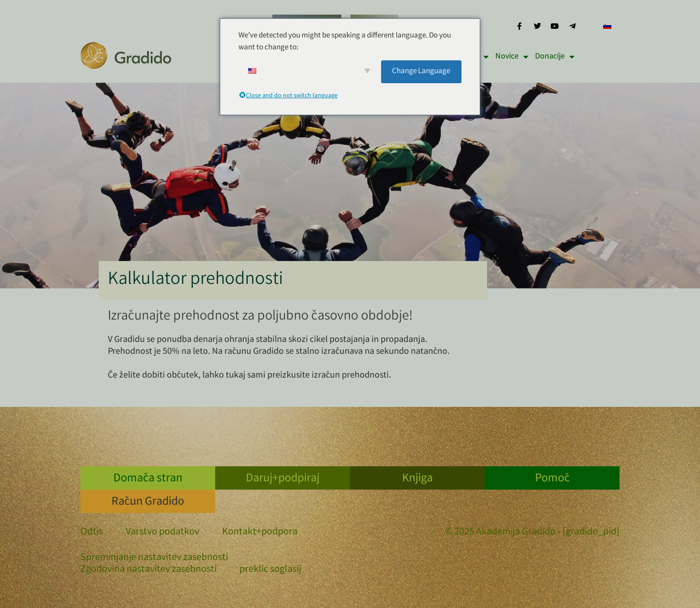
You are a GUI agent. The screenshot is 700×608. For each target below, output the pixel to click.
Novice (512, 57)
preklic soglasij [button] (270, 570)
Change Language (421, 72)
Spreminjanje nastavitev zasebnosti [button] (154, 558)
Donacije (555, 57)
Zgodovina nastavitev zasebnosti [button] (148, 570)
